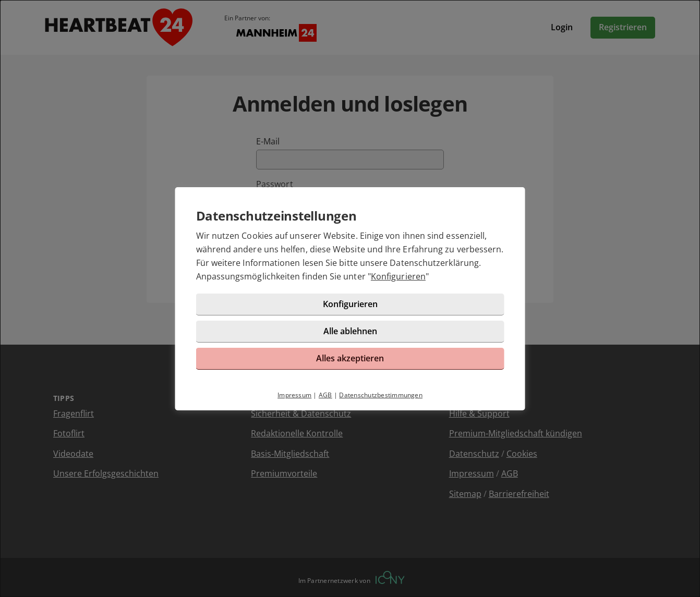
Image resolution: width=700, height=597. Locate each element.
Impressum (294, 395)
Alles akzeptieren (350, 358)
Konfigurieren (398, 276)
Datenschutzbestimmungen (381, 395)
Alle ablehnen (350, 331)
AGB (325, 395)
